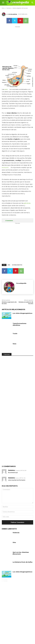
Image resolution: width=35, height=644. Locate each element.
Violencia (16, 533)
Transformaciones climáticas (20, 324)
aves (6, 89)
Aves (9, 265)
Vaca (14, 344)
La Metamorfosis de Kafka (22, 562)
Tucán (15, 333)
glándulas (27, 203)
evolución (5, 167)
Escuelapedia (13, 14)
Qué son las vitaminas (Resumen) (21, 553)
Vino (14, 542)
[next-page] (6, 580)
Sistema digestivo (17, 265)
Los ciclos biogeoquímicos (22, 313)
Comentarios (9, 221)
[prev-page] (3, 580)
